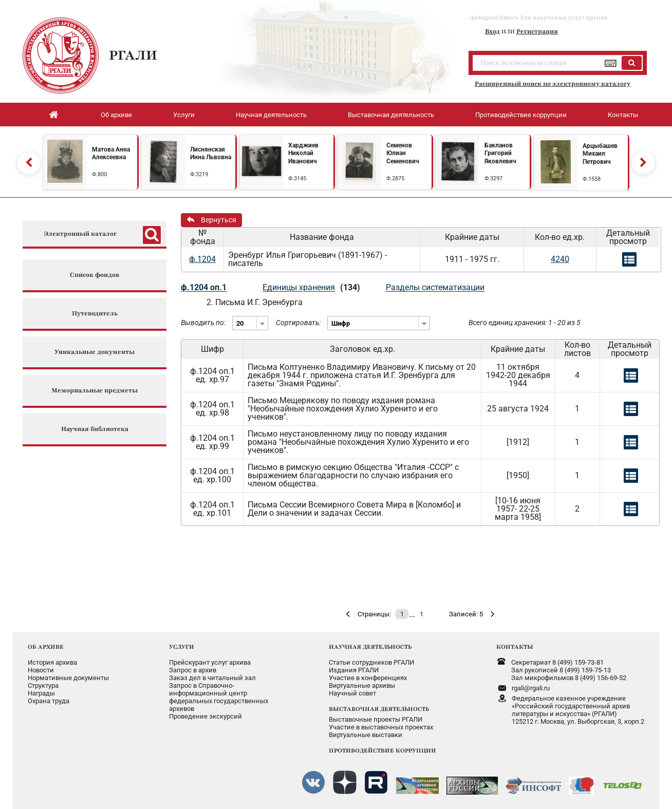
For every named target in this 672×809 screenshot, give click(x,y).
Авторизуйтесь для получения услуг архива (538, 17)
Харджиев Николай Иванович (303, 153)
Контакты (623, 115)
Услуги (184, 115)
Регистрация (537, 31)
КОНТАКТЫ (515, 647)
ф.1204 (202, 259)
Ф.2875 (395, 178)
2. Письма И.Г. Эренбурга (255, 302)
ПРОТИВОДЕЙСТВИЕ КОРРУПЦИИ (382, 750)
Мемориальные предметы (95, 391)
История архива (52, 662)
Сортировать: (298, 323)
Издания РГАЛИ (354, 670)
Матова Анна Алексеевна (111, 154)
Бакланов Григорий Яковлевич (500, 153)
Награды (41, 693)
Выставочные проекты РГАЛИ (376, 719)
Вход (492, 31)
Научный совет (352, 693)
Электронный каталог (80, 234)
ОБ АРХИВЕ (46, 647)
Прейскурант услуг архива (210, 662)
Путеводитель (95, 314)
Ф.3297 (493, 178)
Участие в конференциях (368, 678)
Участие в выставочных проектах (381, 727)
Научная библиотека (95, 429)
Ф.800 (99, 174)
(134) (350, 287)
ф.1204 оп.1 (204, 287)
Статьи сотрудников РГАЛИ (371, 662)
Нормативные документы (68, 678)
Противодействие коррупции (521, 115)
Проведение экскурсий (206, 716)
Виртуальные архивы (362, 685)
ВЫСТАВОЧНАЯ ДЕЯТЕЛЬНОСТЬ (379, 709)
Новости (41, 670)
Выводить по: (203, 323)
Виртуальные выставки (366, 735)
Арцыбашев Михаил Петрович (600, 154)
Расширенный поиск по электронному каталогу (553, 84)
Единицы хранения (299, 287)
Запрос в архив (193, 670)
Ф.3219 (199, 174)
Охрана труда (49, 701)
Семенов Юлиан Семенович (403, 153)
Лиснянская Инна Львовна (211, 154)
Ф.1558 (592, 179)
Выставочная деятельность (391, 115)
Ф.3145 (297, 178)
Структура (43, 685)
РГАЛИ (133, 55)
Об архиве (116, 115)
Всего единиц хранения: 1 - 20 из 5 (525, 323)
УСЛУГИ (182, 647)
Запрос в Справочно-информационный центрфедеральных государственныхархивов (219, 697)
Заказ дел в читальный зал (212, 678)
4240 (560, 259)
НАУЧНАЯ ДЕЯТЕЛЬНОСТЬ (370, 647)
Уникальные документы (95, 352)
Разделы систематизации (435, 287)
